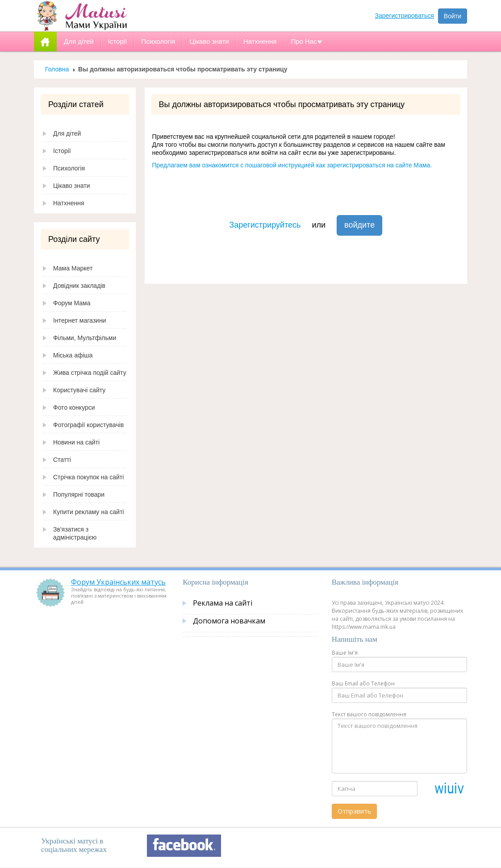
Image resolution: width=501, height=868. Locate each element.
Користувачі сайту (79, 390)
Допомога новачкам (229, 621)
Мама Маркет (73, 268)
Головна (57, 69)
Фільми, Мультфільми (85, 338)
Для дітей (67, 133)
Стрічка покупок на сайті (88, 477)
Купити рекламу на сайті (89, 512)
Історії (62, 151)
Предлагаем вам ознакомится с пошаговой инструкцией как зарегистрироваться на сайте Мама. (292, 165)
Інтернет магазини (79, 320)
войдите (359, 225)
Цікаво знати (72, 186)
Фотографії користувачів (88, 425)
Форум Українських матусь (118, 582)
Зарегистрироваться (405, 16)
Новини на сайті (76, 442)
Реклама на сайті (223, 603)
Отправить (354, 811)
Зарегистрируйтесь (265, 225)
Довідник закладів (79, 286)
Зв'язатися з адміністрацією (75, 533)
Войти (453, 16)
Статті (62, 460)
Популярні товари (79, 494)
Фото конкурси (74, 407)
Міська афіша (73, 355)
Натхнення (69, 203)
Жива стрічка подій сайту (90, 373)
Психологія (69, 168)
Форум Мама (72, 303)
